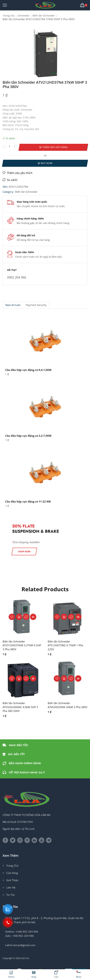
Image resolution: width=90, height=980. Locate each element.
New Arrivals (13, 304)
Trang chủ (9, 16)
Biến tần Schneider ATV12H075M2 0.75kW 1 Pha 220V (66, 644)
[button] (24, 550)
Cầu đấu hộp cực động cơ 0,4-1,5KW (30, 368)
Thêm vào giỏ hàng (55, 146)
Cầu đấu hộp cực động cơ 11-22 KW (29, 500)
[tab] (13, 304)
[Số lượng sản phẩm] (10, 147)
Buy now (47, 161)
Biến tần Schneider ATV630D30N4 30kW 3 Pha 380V (65, 707)
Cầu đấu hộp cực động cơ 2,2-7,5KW (30, 434)
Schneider (24, 16)
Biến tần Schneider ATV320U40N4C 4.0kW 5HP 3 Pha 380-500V (21, 707)
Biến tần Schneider (44, 16)
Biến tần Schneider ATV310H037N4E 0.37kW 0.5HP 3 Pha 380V (18, 644)
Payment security (36, 304)
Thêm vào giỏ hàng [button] (19, 616)
